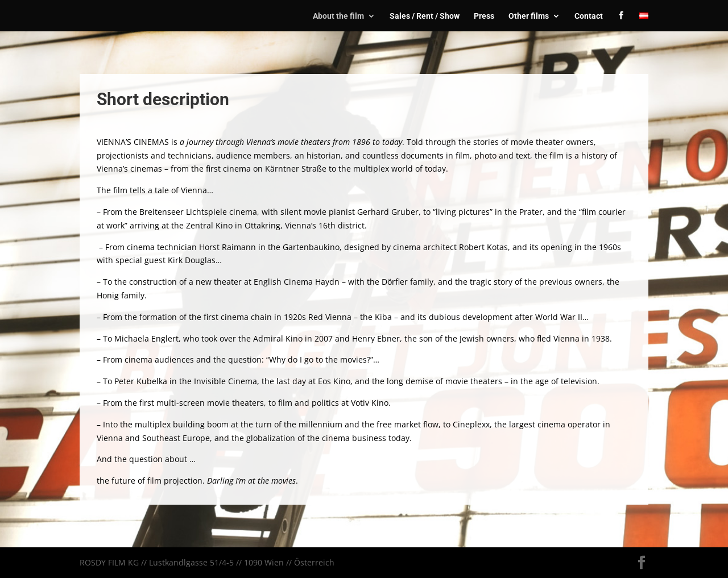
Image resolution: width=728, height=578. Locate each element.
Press (484, 16)
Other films (529, 16)
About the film (338, 16)
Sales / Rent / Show (425, 16)
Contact (589, 16)
